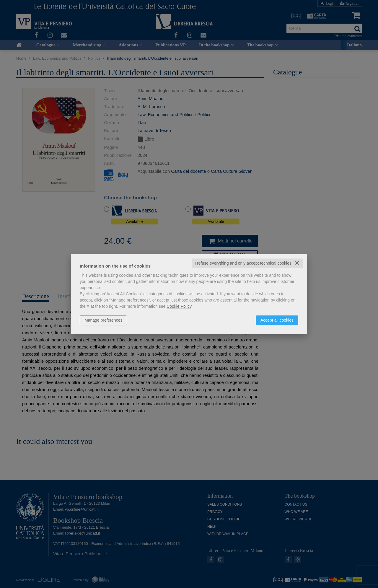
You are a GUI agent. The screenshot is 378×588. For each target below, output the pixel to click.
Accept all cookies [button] (277, 320)
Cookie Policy (179, 306)
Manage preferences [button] (103, 320)
